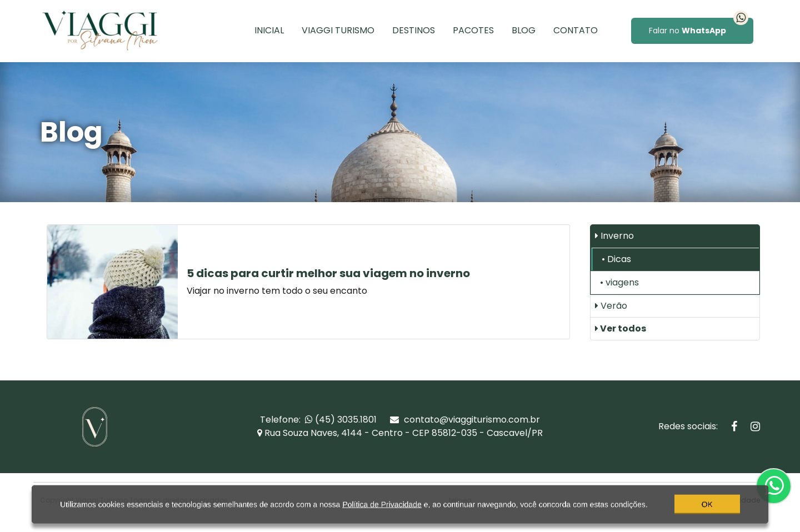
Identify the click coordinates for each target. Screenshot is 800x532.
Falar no (699, 27)
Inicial (269, 30)
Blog (524, 30)
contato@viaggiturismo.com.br (465, 420)
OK (707, 512)
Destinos (414, 30)
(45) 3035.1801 (341, 420)
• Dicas (616, 259)
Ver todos (621, 328)
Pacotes (473, 30)
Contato (576, 30)
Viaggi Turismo (338, 30)
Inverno (614, 236)
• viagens (619, 282)
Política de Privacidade (382, 512)
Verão (611, 306)
